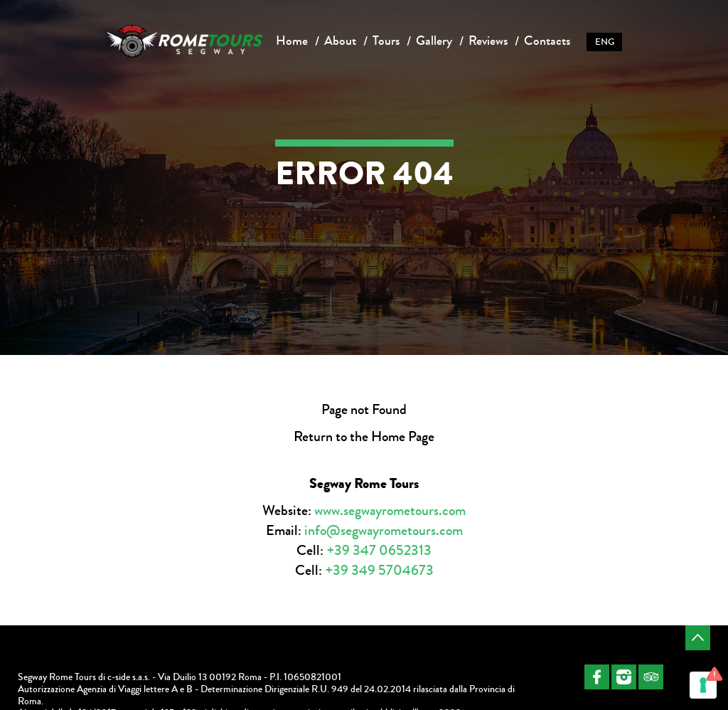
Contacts (547, 41)
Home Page (403, 436)
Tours (386, 41)
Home (292, 41)
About (340, 41)
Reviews (488, 41)
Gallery (434, 41)
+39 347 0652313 (379, 550)
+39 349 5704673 (379, 570)
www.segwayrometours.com (390, 510)
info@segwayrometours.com (384, 530)
